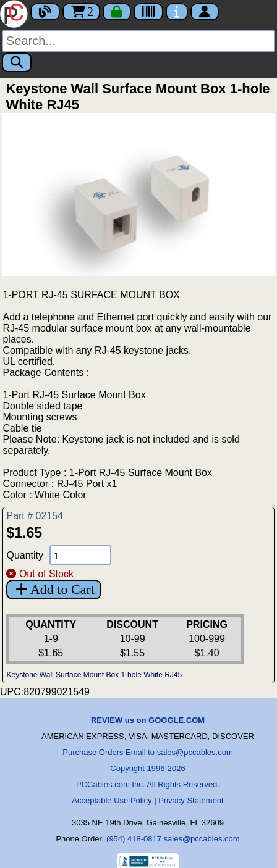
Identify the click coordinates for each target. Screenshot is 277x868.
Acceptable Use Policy (112, 800)
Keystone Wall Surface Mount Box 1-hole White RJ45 (94, 675)
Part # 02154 (35, 516)
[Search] (138, 41)
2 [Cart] (81, 12)
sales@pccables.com (202, 839)
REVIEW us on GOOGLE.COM (148, 720)
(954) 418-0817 (134, 839)
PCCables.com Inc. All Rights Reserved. (148, 784)
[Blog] (45, 12)
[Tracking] (148, 12)
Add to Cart (53, 589)
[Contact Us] (177, 12)
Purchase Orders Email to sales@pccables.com (147, 752)
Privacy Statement (191, 800)
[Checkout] (117, 12)
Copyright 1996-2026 (147, 768)
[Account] (205, 12)
